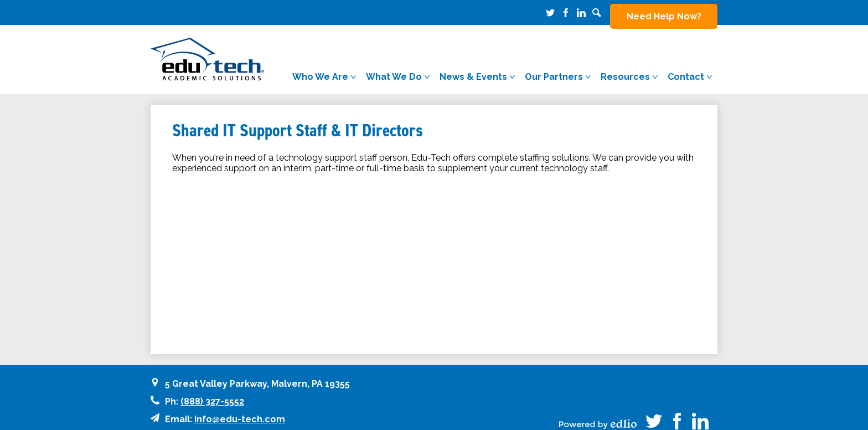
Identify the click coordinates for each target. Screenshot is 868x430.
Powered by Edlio (598, 413)
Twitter (550, 13)
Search (597, 13)
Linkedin (581, 13)
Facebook (566, 13)
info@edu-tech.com (240, 409)
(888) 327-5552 (212, 391)
